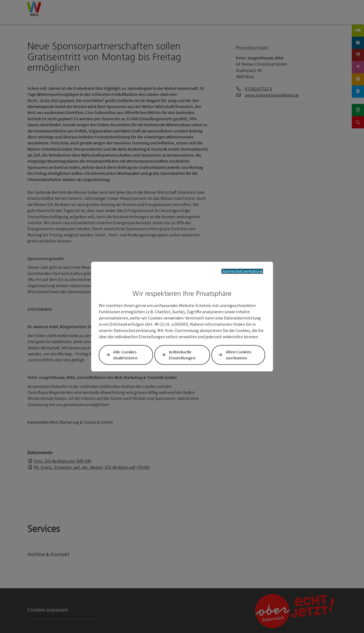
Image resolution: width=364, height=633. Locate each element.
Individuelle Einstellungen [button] (182, 355)
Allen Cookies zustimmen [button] (239, 355)
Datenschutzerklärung (242, 271)
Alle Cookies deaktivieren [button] (125, 355)
